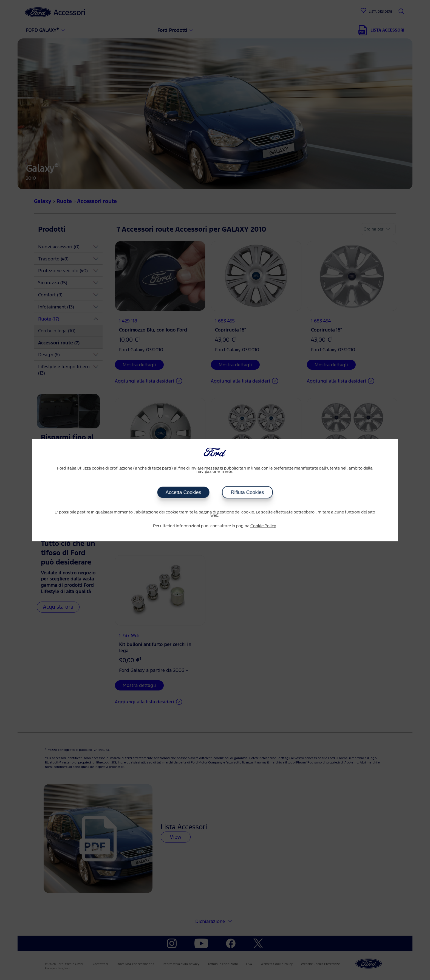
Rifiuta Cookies (247, 492)
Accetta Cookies (183, 492)
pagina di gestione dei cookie (226, 512)
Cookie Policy (263, 526)
